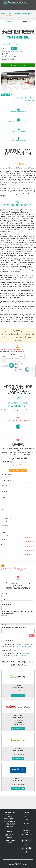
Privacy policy (19, 865)
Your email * (5, 603)
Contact (26, 825)
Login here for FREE (12, 340)
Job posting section (22, 664)
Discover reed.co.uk (18, 788)
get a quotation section (24, 655)
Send (32, 645)
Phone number (6, 613)
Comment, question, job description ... (13, 636)
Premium (10, 843)
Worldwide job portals (10, 823)
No (7, 625)
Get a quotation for (8, 631)
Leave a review (18, 479)
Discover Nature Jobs (18, 729)
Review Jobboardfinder (26, 835)
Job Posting (10, 838)
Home (3, 14)
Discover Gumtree (18, 695)
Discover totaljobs (18, 759)
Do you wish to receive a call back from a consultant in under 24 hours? (18, 621)
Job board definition (10, 826)
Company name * (7, 608)
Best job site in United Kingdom (22, 14)
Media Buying (10, 834)
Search (9, 14)
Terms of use (12, 865)
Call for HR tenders (10, 836)
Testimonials (26, 833)
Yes (3, 625)
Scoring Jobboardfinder (10, 821)
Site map (25, 865)
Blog (26, 817)
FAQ (26, 822)
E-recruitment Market (10, 825)
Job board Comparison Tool (10, 819)
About (26, 815)
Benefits (10, 817)
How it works (26, 823)
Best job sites (10, 815)
